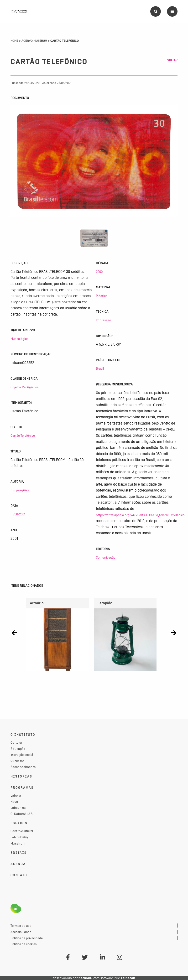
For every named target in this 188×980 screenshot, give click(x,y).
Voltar (172, 60)
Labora (16, 795)
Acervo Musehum (34, 41)
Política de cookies (24, 944)
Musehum (18, 843)
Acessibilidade (21, 932)
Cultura (16, 742)
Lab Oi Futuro (20, 837)
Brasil (100, 368)
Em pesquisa (20, 490)
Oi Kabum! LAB (21, 814)
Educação (18, 749)
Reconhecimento (23, 767)
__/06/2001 (18, 514)
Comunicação (106, 557)
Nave (14, 802)
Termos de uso (21, 926)
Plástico (102, 296)
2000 (99, 272)
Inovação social (22, 755)
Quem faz (17, 761)
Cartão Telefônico (23, 436)
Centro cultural (22, 831)
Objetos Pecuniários (25, 387)
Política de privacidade (27, 938)
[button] (14, 633)
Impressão (103, 320)
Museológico (19, 339)
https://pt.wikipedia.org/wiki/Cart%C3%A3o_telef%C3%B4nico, (141, 515)
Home (14, 41)
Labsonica (18, 808)
